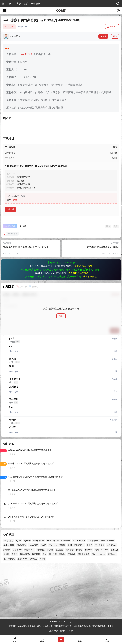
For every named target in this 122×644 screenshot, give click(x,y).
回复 (115, 402)
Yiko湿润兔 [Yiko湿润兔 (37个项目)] (21, 596)
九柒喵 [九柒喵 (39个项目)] (44, 596)
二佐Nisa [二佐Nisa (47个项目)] (53, 596)
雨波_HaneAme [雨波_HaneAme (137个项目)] (98, 605)
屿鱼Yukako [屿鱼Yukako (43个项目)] (29, 601)
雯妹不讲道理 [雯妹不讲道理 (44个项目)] (9, 610)
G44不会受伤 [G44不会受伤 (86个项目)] (39, 592)
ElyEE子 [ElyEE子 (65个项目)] (27, 592)
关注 (103, 36)
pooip (12, 390)
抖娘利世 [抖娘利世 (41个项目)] (41, 601)
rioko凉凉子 (26, 54)
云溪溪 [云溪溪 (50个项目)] (62, 596)
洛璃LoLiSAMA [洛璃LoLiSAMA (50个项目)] (102, 601)
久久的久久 (15, 430)
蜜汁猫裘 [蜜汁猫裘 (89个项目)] (53, 605)
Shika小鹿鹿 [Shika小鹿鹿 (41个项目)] (9, 596)
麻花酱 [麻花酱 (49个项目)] (42, 610)
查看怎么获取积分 (83, 317)
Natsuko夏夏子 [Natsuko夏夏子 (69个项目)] (79, 592)
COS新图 (9, 27)
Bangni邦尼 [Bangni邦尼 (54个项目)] (8, 592)
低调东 (13, 471)
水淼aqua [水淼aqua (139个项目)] (89, 601)
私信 (115, 36)
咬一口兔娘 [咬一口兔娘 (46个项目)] (100, 596)
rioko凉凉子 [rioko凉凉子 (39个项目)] (93, 592)
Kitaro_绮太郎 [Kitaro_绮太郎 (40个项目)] (53, 592)
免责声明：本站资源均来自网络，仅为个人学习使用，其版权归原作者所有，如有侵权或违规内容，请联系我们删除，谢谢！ (61, 626)
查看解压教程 (90, 328)
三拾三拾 (14, 450)
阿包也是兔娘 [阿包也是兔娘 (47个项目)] (84, 605)
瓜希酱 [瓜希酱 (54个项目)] (15, 605)
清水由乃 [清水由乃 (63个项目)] (114, 601)
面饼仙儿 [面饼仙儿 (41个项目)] (33, 610)
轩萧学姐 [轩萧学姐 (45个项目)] (71, 605)
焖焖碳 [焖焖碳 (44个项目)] (6, 605)
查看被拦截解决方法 (78, 324)
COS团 (68, 622)
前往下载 (112, 27)
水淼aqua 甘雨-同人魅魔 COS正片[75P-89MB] (26, 298)
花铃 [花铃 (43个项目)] (44, 605)
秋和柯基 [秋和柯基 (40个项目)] (36, 605)
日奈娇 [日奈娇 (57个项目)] (50, 601)
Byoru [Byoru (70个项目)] (18, 592)
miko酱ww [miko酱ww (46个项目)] (66, 592)
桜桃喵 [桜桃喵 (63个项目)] (79, 601)
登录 (15, 251)
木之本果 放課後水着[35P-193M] (103, 298)
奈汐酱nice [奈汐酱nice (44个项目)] (112, 596)
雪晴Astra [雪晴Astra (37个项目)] (112, 605)
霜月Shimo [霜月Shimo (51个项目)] (22, 610)
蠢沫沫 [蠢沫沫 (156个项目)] (62, 605)
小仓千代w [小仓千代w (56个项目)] (17, 601)
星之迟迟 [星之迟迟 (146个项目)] (59, 601)
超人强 (13, 410)
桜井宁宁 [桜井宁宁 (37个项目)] (70, 601)
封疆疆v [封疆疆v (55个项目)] (7, 601)
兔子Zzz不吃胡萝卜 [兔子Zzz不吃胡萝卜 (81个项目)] (76, 596)
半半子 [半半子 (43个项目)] (89, 596)
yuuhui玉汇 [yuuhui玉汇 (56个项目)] (33, 596)
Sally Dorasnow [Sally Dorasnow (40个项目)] (107, 592)
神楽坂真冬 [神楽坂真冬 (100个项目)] (25, 605)
